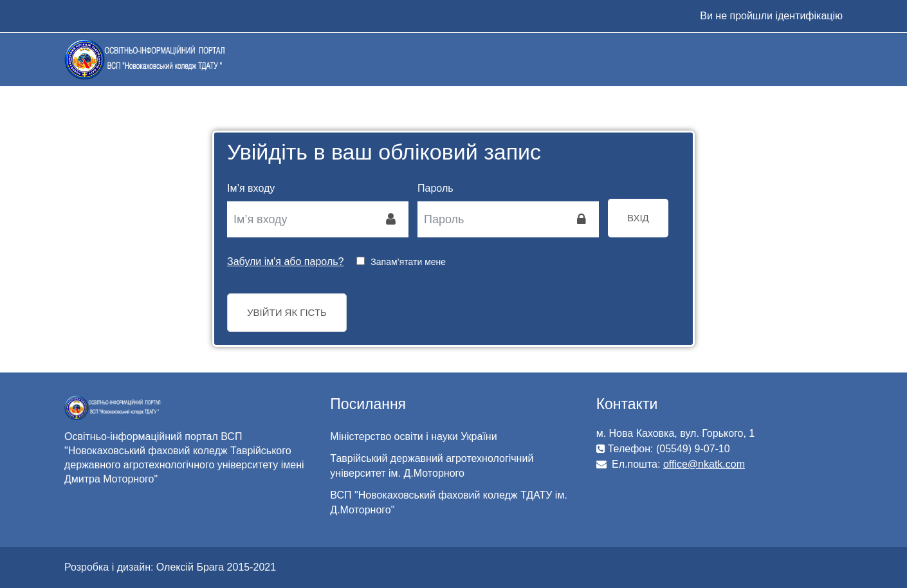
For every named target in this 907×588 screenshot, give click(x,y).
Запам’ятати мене (408, 262)
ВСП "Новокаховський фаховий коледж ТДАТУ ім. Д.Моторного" (449, 502)
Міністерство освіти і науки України (413, 436)
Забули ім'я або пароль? (285, 262)
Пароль (435, 188)
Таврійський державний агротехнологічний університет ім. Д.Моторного (432, 466)
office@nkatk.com (704, 464)
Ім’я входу (251, 188)
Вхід (638, 218)
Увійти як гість (287, 312)
